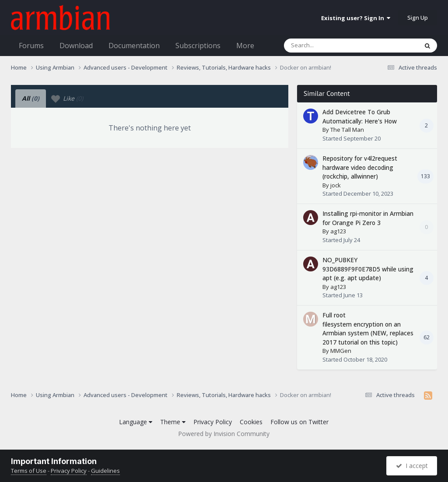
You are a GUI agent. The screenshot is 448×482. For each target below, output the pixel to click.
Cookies (251, 422)
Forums (31, 46)
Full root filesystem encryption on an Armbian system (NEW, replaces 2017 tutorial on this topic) (368, 329)
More (245, 46)
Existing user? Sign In (356, 18)
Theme (173, 422)
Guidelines (105, 471)
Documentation (134, 46)
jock (336, 185)
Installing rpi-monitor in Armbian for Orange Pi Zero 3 (368, 218)
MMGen (341, 351)
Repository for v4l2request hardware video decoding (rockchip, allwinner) (360, 167)
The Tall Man (347, 130)
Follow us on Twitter (299, 422)
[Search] (328, 46)
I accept (412, 466)
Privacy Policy (213, 422)
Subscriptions (198, 46)
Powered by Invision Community (224, 434)
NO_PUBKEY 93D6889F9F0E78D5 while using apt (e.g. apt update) (368, 269)
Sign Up (418, 18)
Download (76, 46)
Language (136, 422)
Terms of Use (29, 471)
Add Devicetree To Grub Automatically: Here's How (360, 116)
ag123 (338, 231)
